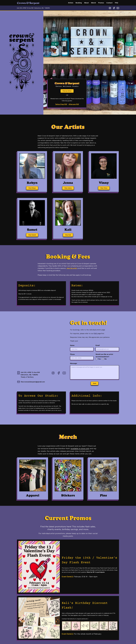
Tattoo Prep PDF (61, 104)
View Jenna (68, 190)
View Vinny (104, 190)
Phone (72, 354)
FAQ (117, 3)
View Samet (32, 237)
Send (95, 383)
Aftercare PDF (74, 104)
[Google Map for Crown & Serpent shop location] (41, 343)
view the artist (72, 269)
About (86, 3)
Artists (71, 3)
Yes (99, 359)
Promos (101, 3)
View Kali (68, 237)
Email (98, 345)
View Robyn (32, 190)
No (106, 359)
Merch (93, 3)
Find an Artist (67, 91)
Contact (109, 3)
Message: (74, 363)
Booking (79, 3)
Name (72, 345)
